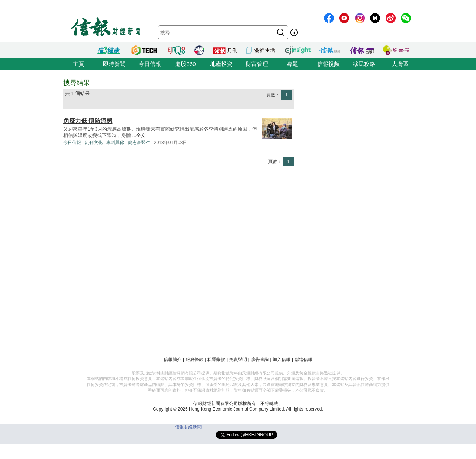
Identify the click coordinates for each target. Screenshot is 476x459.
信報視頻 (328, 64)
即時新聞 (114, 64)
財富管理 (257, 64)
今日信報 (150, 64)
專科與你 (115, 143)
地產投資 (221, 64)
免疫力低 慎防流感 (88, 121)
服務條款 (194, 360)
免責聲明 (238, 360)
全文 (141, 135)
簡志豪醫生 (139, 143)
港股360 (185, 64)
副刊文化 (94, 143)
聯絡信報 (303, 360)
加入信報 (282, 360)
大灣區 (400, 64)
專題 (293, 64)
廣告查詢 (260, 360)
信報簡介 (173, 360)
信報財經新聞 (188, 427)
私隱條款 (216, 360)
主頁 (78, 64)
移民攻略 (364, 64)
